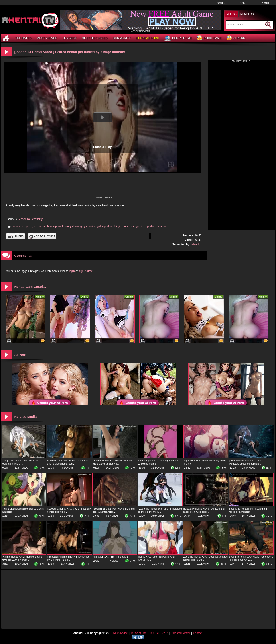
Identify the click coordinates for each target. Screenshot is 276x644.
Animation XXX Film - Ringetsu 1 (110, 557)
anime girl (95, 226)
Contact (198, 633)
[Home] (6, 38)
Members (247, 14)
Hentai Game (178, 38)
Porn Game (209, 38)
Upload (264, 3)
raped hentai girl (112, 226)
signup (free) (86, 271)
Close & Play (102, 147)
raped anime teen (155, 226)
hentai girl (68, 226)
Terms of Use (139, 633)
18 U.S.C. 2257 (159, 633)
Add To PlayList (42, 236)
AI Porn (236, 38)
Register (220, 3)
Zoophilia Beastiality (31, 219)
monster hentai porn (49, 226)
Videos (232, 14)
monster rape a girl (24, 226)
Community (122, 38)
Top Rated (23, 38)
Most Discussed (95, 38)
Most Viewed (47, 38)
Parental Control (180, 633)
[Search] (246, 25)
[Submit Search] (268, 25)
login (72, 271)
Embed (16, 236)
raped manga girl (133, 226)
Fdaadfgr (196, 244)
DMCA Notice (120, 633)
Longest (69, 38)
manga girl (81, 226)
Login (242, 3)
